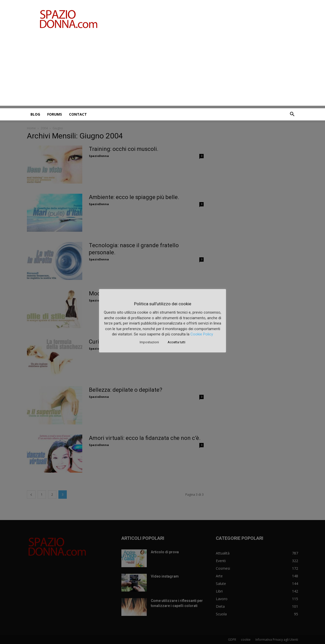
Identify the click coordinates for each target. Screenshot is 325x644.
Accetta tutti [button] (176, 342)
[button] (292, 115)
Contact (78, 114)
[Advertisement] (162, 70)
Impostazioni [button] (149, 342)
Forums (55, 114)
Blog (35, 114)
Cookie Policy (202, 334)
